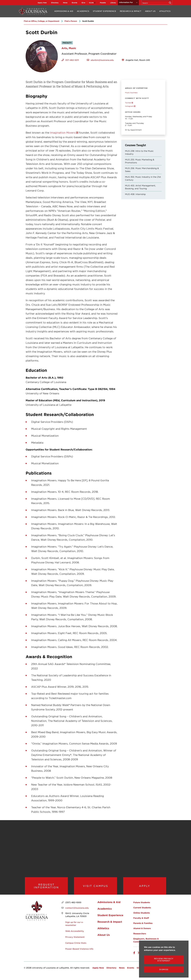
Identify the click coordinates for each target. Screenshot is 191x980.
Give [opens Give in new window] (83, 3)
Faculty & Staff (141, 922)
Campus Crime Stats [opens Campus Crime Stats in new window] (76, 947)
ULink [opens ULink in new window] (91, 3)
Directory (55, 3)
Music (72, 48)
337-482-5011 (72, 60)
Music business (131, 93)
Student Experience (104, 11)
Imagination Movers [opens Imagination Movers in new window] (63, 133)
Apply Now (42, 3)
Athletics (165, 11)
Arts (64, 48)
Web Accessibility (75, 935)
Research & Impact (131, 11)
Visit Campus (95, 888)
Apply (145, 888)
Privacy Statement (75, 941)
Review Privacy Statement (164, 960)
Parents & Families (143, 927)
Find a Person (71, 21)
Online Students (142, 917)
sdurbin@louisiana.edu (102, 60)
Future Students (142, 906)
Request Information (46, 888)
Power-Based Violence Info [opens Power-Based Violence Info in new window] (79, 953)
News (65, 3)
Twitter (128, 103)
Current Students (142, 912)
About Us (150, 11)
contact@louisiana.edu (77, 912)
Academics (83, 11)
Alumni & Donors (142, 932)
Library (113, 3)
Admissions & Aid (64, 11)
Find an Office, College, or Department (42, 21)
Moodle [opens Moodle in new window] (103, 3)
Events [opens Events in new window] (74, 3)
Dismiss (164, 969)
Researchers (140, 937)
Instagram (129, 106)
